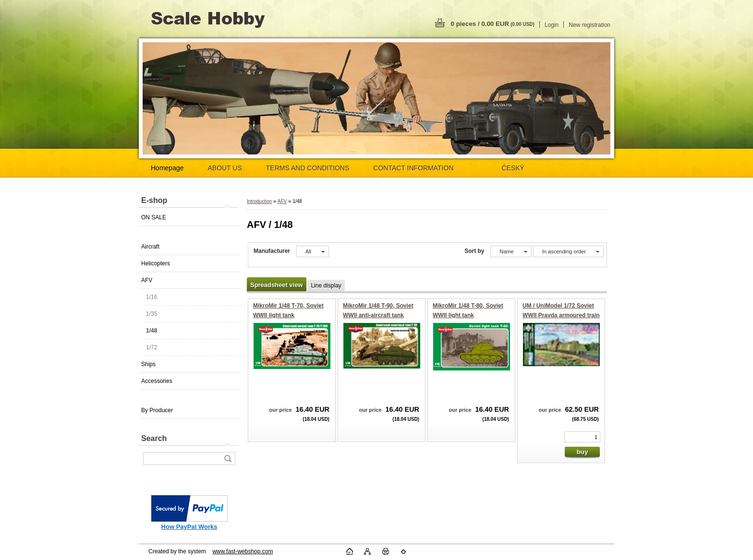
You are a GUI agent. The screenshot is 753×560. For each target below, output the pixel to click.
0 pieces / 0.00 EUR (493, 24)
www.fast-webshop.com (243, 551)
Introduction (259, 201)
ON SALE (154, 217)
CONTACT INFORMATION (413, 168)
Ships (148, 364)
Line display (326, 286)
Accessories (157, 381)
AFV (147, 280)
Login (552, 25)
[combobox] (511, 251)
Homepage (167, 168)
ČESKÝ (513, 168)
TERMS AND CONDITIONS (308, 168)
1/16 (152, 297)
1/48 (152, 331)
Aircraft (150, 247)
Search (154, 438)
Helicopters (156, 263)
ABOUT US (225, 168)
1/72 (152, 347)
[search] (228, 459)
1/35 (152, 314)
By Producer (157, 410)
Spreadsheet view (276, 285)
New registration (589, 25)
